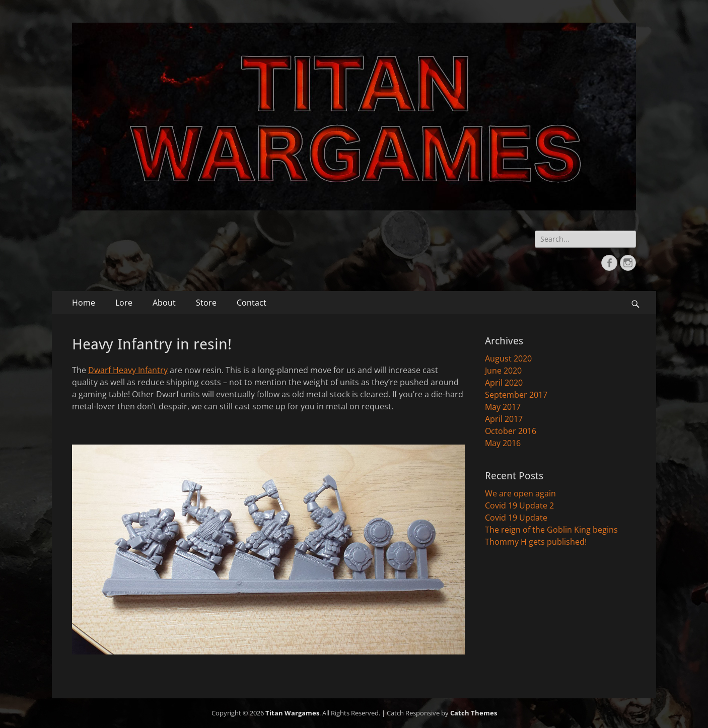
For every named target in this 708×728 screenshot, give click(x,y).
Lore (124, 303)
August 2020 (508, 358)
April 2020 (504, 383)
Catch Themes (474, 713)
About (164, 303)
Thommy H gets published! (536, 542)
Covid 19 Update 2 (519, 505)
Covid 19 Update (516, 518)
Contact (252, 303)
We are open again (520, 493)
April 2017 (504, 419)
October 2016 (511, 431)
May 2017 (503, 407)
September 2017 (516, 395)
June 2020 (503, 371)
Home (84, 303)
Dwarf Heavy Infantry (128, 370)
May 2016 (503, 443)
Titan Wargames (292, 713)
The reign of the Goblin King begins (551, 530)
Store (206, 303)
